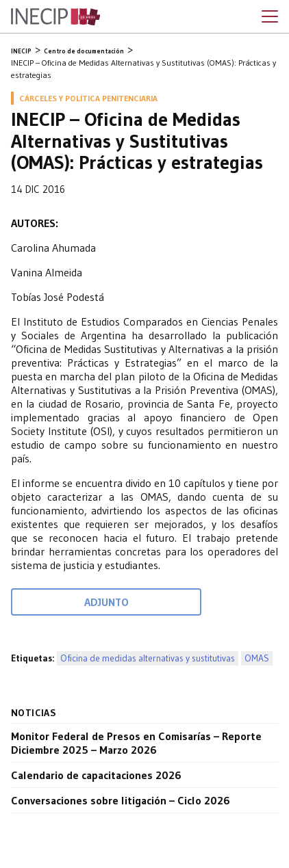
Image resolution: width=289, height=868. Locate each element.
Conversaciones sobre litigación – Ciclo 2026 (121, 800)
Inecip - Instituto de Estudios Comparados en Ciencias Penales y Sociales (55, 17)
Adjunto (106, 602)
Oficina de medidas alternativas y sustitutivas (148, 658)
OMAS (257, 658)
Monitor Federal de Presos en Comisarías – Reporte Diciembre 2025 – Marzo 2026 (136, 743)
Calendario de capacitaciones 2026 (96, 775)
